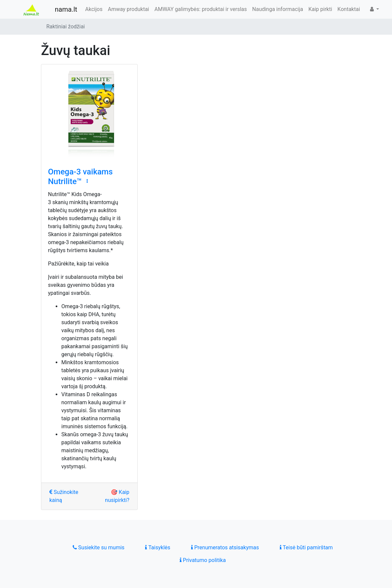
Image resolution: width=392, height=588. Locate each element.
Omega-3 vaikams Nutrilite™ (80, 177)
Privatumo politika (203, 560)
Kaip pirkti (320, 9)
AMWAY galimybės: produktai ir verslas (200, 9)
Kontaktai (349, 9)
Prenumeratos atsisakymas (225, 547)
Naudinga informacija (278, 9)
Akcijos (94, 9)
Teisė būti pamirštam (306, 547)
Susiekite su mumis (99, 547)
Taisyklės (157, 547)
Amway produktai (128, 9)
